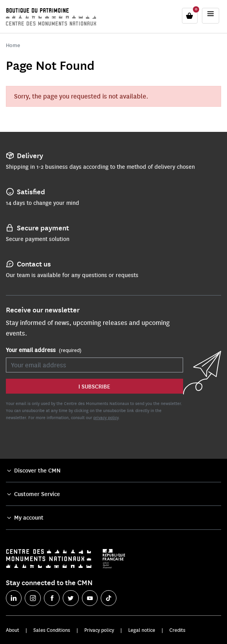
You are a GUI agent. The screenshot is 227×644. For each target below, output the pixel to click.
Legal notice (142, 630)
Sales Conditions (52, 630)
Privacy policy (99, 630)
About (13, 630)
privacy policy (106, 417)
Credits (177, 630)
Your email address (44, 350)
